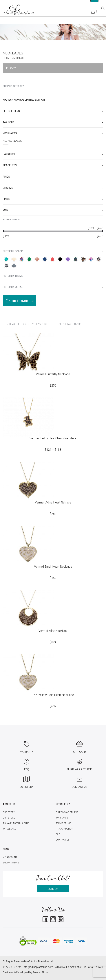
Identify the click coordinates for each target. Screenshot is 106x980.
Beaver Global (41, 973)
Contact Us (63, 840)
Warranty (62, 818)
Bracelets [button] (53, 165)
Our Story (9, 812)
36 (80, 324)
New (37, 324)
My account (10, 857)
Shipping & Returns (67, 812)
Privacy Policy (64, 829)
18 (75, 324)
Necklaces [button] (53, 134)
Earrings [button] (53, 154)
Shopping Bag (11, 863)
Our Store (9, 818)
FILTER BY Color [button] (53, 251)
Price (45, 324)
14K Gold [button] (53, 122)
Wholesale (9, 829)
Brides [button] (53, 199)
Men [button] (53, 210)
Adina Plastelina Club (16, 823)
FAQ (58, 834)
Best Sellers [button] (53, 111)
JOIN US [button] (53, 889)
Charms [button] (53, 188)
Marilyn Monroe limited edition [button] (53, 100)
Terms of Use (63, 823)
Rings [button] (53, 177)
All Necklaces (12, 141)
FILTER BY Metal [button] (53, 287)
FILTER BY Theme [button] (53, 276)
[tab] (53, 100)
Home (8, 58)
